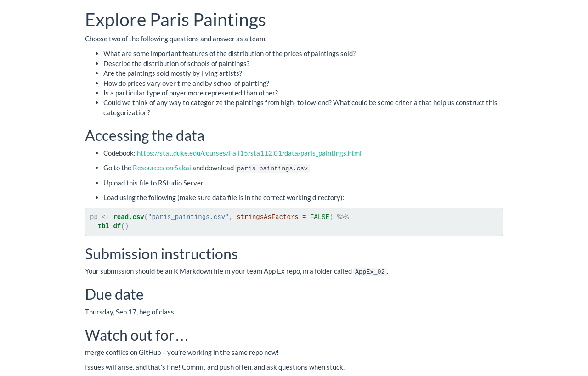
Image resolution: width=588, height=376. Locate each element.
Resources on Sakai (162, 168)
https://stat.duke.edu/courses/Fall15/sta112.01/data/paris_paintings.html (249, 153)
